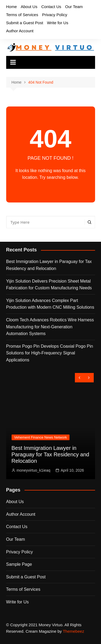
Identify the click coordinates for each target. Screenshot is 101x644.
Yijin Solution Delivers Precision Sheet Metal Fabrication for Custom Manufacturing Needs (49, 285)
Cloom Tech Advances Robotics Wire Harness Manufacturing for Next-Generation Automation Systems (50, 327)
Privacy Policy (55, 15)
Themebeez (73, 631)
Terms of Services (22, 15)
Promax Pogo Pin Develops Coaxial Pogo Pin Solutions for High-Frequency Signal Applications (50, 353)
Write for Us (58, 23)
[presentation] (80, 378)
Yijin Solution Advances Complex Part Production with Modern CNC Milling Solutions (50, 304)
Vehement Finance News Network (41, 437)
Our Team (74, 7)
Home (12, 7)
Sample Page (19, 564)
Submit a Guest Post (25, 23)
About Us (29, 7)
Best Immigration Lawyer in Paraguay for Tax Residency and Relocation (49, 265)
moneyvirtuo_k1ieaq (34, 470)
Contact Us (51, 7)
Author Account (20, 31)
